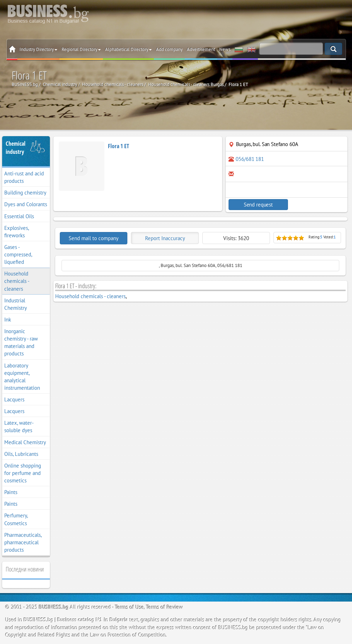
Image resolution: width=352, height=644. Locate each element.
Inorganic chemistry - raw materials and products (21, 342)
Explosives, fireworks (17, 232)
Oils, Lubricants (21, 454)
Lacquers (14, 399)
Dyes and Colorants (26, 204)
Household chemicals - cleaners (17, 281)
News (225, 49)
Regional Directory (81, 49)
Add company (169, 49)
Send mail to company (94, 238)
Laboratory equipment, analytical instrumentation (22, 377)
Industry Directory (38, 49)
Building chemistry (25, 193)
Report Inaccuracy (165, 238)
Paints (11, 492)
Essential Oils (19, 216)
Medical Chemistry (25, 442)
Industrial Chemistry (16, 304)
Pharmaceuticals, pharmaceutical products (23, 542)
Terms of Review (165, 607)
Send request (258, 205)
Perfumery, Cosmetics (16, 519)
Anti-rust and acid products (24, 177)
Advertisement (201, 49)
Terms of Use (129, 607)
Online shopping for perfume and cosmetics (23, 473)
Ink (8, 320)
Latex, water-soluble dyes (19, 427)
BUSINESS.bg (54, 607)
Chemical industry (16, 148)
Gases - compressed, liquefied (18, 254)
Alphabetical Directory (128, 49)
